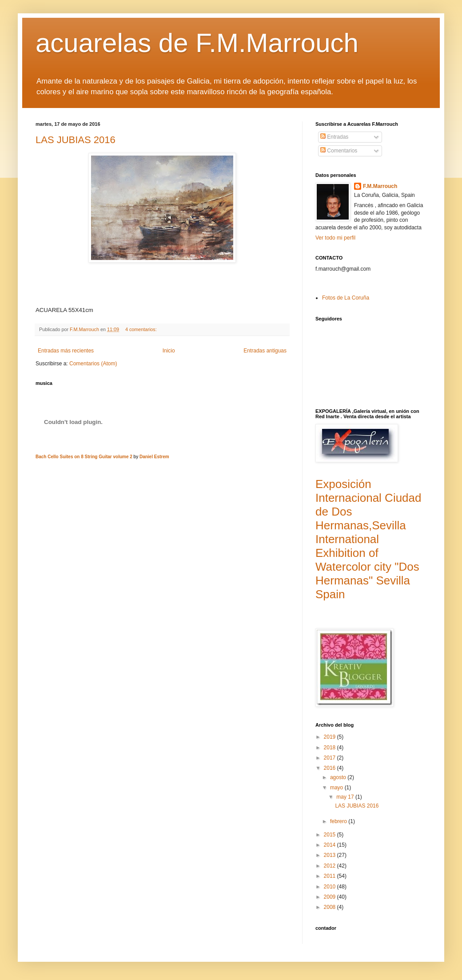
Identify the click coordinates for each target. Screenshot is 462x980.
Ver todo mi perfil (335, 238)
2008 (331, 907)
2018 (331, 748)
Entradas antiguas (265, 351)
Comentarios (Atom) (93, 364)
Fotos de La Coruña (346, 298)
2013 (331, 855)
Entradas (334, 137)
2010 (331, 887)
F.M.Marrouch (380, 186)
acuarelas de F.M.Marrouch (197, 43)
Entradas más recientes (66, 351)
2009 (331, 897)
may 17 (346, 797)
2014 (331, 845)
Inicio (169, 351)
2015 (331, 835)
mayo (337, 788)
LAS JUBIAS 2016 (76, 140)
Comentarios (339, 151)
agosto (339, 777)
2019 (331, 737)
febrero (339, 821)
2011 (331, 876)
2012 (331, 866)
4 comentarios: (142, 329)
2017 (331, 758)
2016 (331, 768)
